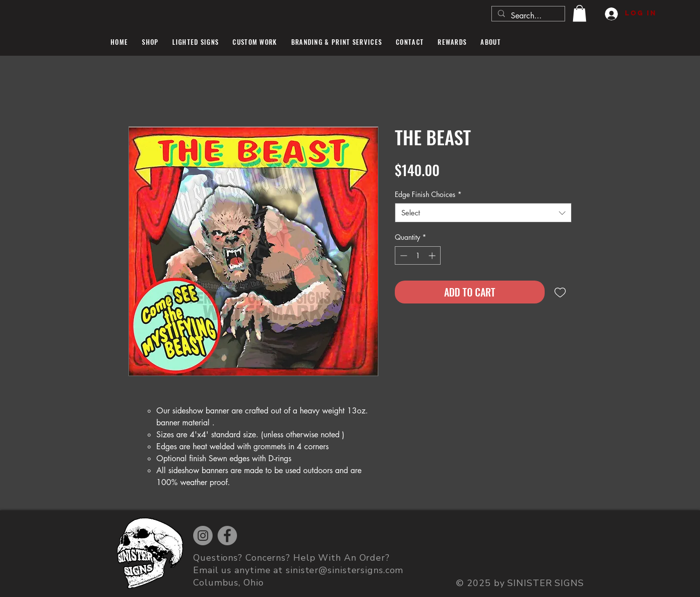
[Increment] (433, 255)
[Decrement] (403, 255)
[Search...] (527, 16)
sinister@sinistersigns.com (345, 570)
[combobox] (483, 213)
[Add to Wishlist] (560, 292)
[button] (580, 13)
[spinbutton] (418, 255)
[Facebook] (227, 536)
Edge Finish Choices (428, 194)
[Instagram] (203, 536)
